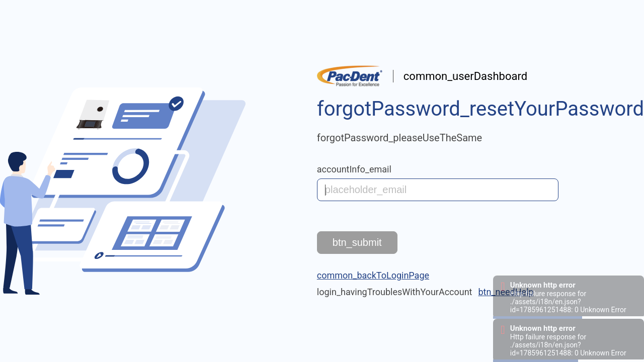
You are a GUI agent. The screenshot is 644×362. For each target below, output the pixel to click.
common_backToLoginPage (373, 275)
